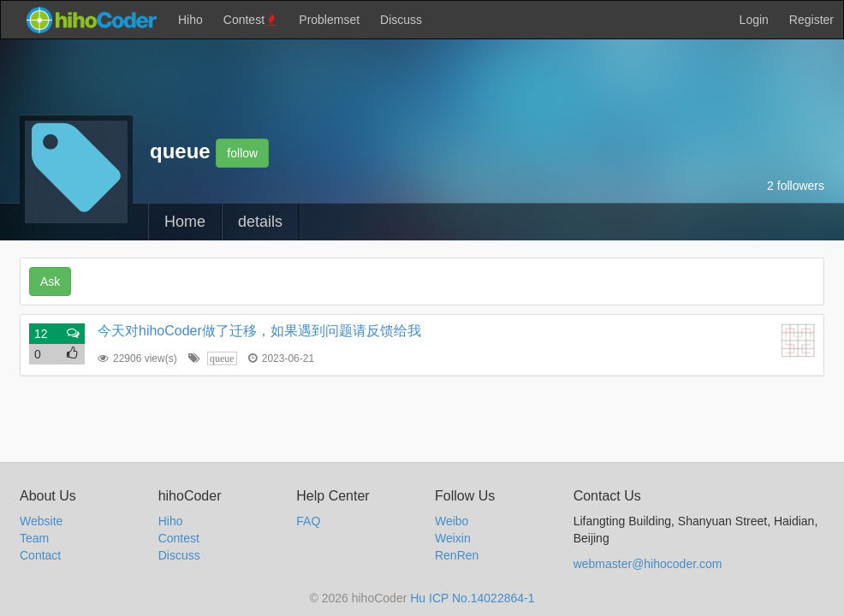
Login (754, 20)
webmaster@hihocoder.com (648, 564)
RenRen (457, 555)
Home (185, 222)
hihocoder (91, 20)
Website (41, 521)
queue (222, 358)
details (260, 222)
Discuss (401, 20)
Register (811, 20)
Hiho (190, 20)
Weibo (452, 521)
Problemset (329, 20)
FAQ (308, 521)
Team (34, 538)
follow (242, 153)
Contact (40, 555)
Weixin (453, 538)
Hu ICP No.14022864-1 (472, 598)
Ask (50, 281)
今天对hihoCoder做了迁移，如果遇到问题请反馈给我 (259, 331)
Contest (251, 20)
